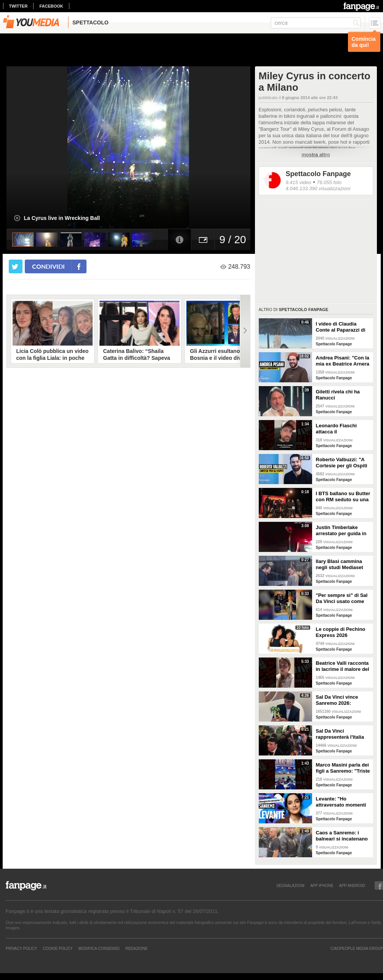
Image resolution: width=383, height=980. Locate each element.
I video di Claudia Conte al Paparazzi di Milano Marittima (341, 327)
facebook (51, 6)
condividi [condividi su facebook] (48, 266)
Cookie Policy (58, 948)
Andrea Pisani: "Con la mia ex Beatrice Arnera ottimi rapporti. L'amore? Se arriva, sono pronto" (343, 361)
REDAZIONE (136, 948)
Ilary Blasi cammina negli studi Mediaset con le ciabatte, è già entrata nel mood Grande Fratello (340, 565)
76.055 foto (329, 182)
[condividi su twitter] (16, 266)
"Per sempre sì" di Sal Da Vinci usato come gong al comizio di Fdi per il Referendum (342, 598)
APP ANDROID (352, 885)
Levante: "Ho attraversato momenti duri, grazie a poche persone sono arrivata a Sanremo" (342, 802)
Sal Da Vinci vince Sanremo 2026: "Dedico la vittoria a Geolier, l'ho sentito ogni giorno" (339, 700)
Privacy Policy (21, 948)
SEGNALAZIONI (290, 885)
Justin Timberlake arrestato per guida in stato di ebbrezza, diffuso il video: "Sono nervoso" (342, 531)
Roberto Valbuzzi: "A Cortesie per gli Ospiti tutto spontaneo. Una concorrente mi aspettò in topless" (343, 463)
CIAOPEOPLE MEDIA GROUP (357, 948)
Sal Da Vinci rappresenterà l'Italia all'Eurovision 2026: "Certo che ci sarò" (340, 734)
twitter (18, 6)
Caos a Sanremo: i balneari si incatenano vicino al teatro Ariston (343, 836)
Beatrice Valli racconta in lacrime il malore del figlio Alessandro (343, 666)
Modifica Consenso (99, 948)
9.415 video (299, 182)
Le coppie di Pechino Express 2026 (341, 632)
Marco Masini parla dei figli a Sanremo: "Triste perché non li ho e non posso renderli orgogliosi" (343, 768)
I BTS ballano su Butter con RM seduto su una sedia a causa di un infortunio (343, 497)
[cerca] (316, 23)
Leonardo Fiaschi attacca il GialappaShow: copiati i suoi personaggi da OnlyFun (342, 429)
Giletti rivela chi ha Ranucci (338, 395)
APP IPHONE (322, 885)
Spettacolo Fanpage (318, 174)
